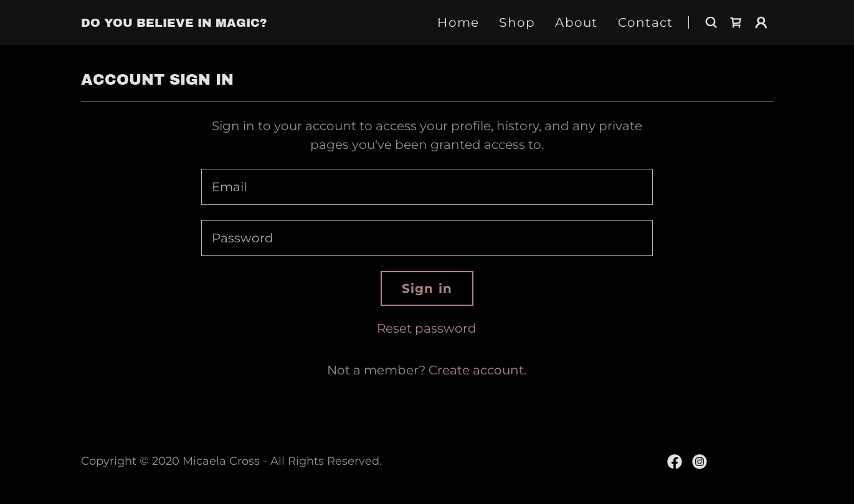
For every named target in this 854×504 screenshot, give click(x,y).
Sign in (427, 288)
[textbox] (427, 187)
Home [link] (458, 22)
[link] (174, 22)
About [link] (576, 22)
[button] (761, 22)
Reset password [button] (427, 328)
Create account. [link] (477, 370)
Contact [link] (646, 22)
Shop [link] (517, 22)
